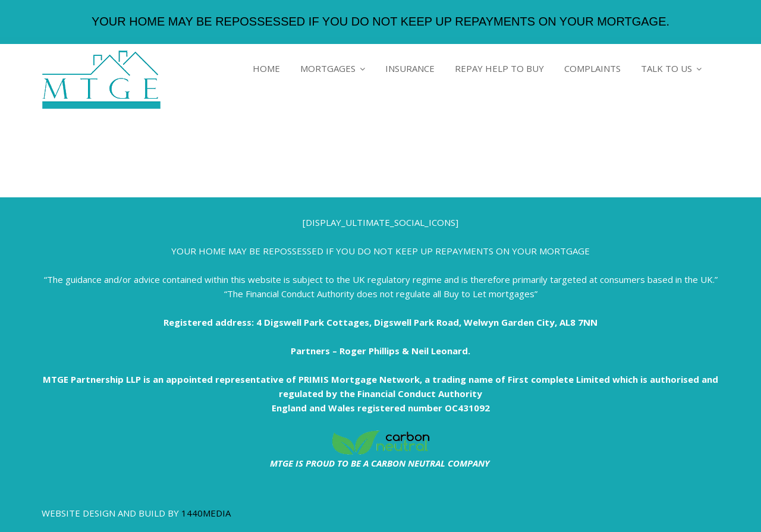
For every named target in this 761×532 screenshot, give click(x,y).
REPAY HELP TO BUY (499, 68)
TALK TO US (666, 68)
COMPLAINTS (592, 68)
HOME (266, 68)
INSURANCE (410, 68)
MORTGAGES (328, 68)
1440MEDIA (206, 513)
